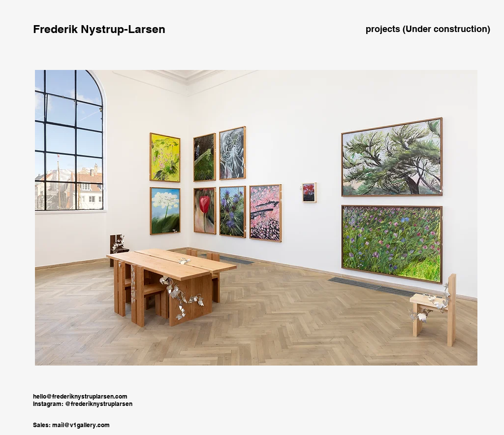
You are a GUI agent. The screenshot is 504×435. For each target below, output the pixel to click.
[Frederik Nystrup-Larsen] (99, 29)
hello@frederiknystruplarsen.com (80, 396)
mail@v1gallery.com (81, 425)
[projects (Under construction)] (428, 29)
